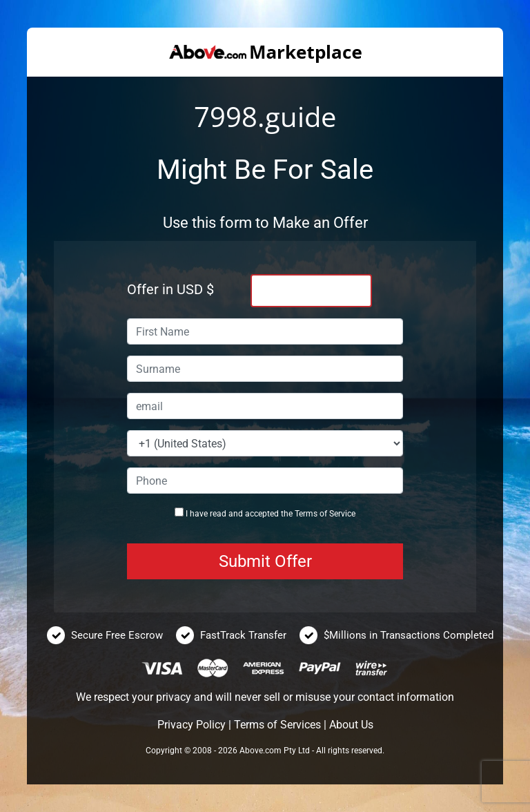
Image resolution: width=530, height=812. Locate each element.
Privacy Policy (192, 725)
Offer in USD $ (170, 289)
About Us (351, 725)
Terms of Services (277, 725)
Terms (306, 514)
